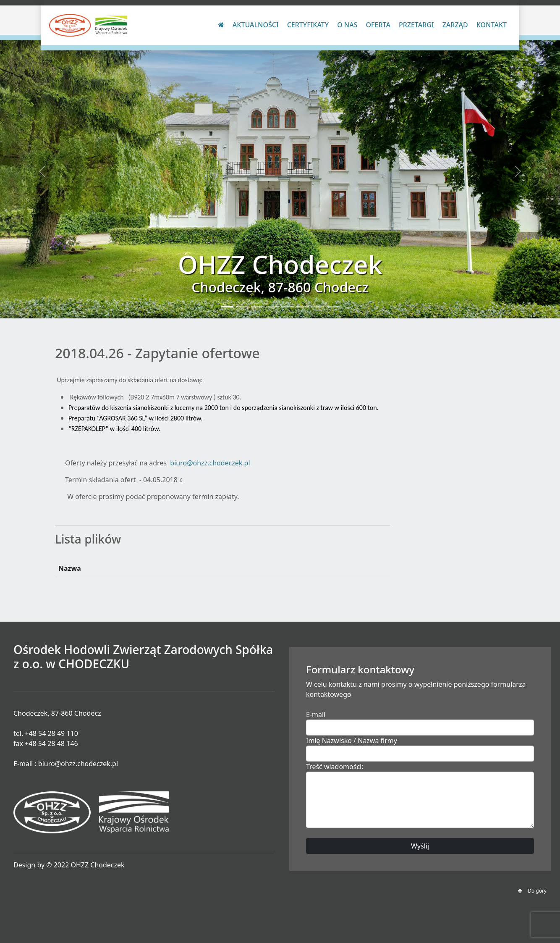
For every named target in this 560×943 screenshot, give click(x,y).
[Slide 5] (288, 307)
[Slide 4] (272, 307)
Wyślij (420, 846)
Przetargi (416, 25)
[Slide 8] (333, 307)
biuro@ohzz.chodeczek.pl (210, 463)
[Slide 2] (242, 307)
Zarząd (455, 25)
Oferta (378, 25)
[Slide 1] (227, 307)
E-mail (316, 714)
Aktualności (256, 25)
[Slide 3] (257, 307)
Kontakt (492, 25)
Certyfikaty (308, 25)
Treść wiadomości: (335, 767)
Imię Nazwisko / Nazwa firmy (352, 741)
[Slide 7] (318, 307)
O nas (347, 25)
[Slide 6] (303, 307)
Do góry (532, 891)
